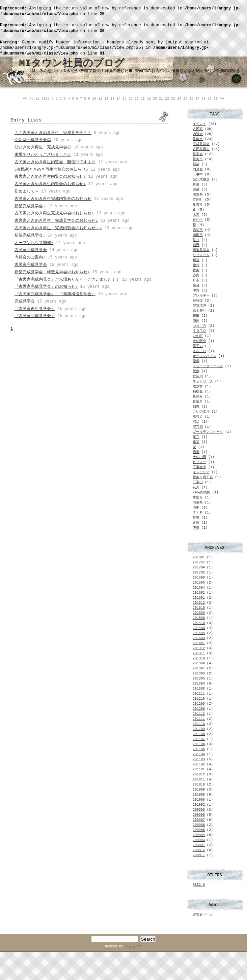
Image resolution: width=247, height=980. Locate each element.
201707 (199, 563)
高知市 (198, 230)
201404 (199, 633)
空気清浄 (199, 306)
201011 (199, 780)
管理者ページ (203, 915)
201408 (199, 628)
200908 (199, 815)
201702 (199, 573)
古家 (196, 523)
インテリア (201, 472)
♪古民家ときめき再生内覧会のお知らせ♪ (51, 170)
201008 (199, 795)
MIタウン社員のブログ (72, 64)
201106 (199, 744)
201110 (199, 724)
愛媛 (196, 371)
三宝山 (198, 482)
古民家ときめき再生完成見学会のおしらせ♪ (54, 213)
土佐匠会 (199, 341)
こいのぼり (201, 412)
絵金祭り (199, 311)
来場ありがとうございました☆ (43, 155)
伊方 (196, 291)
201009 (199, 790)
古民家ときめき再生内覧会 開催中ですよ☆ (55, 162)
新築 (196, 164)
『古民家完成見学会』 (35, 316)
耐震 (196, 260)
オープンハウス (204, 356)
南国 (196, 321)
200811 (199, 855)
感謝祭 (198, 195)
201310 (199, 658)
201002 (199, 805)
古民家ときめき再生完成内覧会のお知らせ (53, 199)
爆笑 (196, 442)
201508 (199, 618)
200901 (199, 845)
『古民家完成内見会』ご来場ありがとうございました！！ (67, 280)
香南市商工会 (203, 477)
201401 (199, 643)
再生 (196, 185)
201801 (199, 557)
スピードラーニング (208, 366)
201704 (199, 568)
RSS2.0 (199, 885)
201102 (199, 764)
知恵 (196, 407)
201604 (199, 588)
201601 (199, 598)
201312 (199, 648)
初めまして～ (27, 191)
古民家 (198, 129)
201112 (199, 714)
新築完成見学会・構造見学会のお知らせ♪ (52, 272)
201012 (199, 775)
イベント (199, 124)
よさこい (199, 351)
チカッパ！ (134, 947)
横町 (196, 316)
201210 (199, 699)
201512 (199, 603)
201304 (199, 684)
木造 (196, 215)
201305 (199, 679)
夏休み (198, 397)
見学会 (198, 154)
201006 (199, 800)
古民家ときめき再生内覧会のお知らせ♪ (50, 177)
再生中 (198, 220)
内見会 (198, 169)
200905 (199, 830)
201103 (199, 759)
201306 (199, 674)
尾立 (196, 437)
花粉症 (198, 301)
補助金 (198, 392)
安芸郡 (198, 427)
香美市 (198, 159)
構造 (196, 452)
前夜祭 (198, 503)
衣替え (198, 417)
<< (25, 99)
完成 (196, 190)
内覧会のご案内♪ (30, 257)
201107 (199, 739)
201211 (199, 694)
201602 (199, 593)
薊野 (196, 245)
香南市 (198, 139)
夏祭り (198, 205)
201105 (199, 749)
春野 (196, 518)
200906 (199, 825)
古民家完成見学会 (31, 250)
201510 (199, 608)
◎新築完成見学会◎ (33, 140)
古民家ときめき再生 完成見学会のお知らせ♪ (56, 221)
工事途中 (199, 467)
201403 (199, 638)
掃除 (196, 422)
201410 (199, 623)
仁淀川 (198, 376)
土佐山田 (199, 457)
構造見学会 (201, 250)
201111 (199, 719)
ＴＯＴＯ (199, 331)
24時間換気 (201, 493)
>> (222, 99)
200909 (199, 810)
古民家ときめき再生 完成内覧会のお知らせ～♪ (58, 228)
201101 (199, 769)
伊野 (196, 528)
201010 (199, 785)
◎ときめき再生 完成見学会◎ (43, 147)
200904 (199, 835)
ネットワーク (203, 381)
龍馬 (196, 361)
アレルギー (201, 296)
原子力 (198, 346)
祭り (196, 240)
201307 (199, 669)
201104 (199, 754)
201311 (199, 653)
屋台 (196, 286)
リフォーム (201, 255)
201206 (199, 709)
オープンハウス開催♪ (34, 243)
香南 (196, 270)
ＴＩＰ (198, 513)
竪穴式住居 (201, 180)
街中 (196, 508)
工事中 (198, 174)
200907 (199, 820)
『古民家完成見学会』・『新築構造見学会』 (55, 294)
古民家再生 (201, 149)
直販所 (198, 402)
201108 (199, 734)
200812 (199, 850)
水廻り (198, 498)
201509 (199, 613)
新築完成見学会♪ (30, 206)
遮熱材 (198, 387)
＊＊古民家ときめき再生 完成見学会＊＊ (53, 133)
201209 (199, 704)
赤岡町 (198, 200)
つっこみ (199, 326)
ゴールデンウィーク (208, 432)
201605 (199, 583)
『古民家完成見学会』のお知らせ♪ (46, 287)
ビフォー (199, 462)
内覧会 (198, 134)
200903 (199, 840)
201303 (199, 689)
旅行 (196, 265)
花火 (196, 487)
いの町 (198, 336)
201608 (199, 578)
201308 (199, 663)
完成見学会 (25, 302)
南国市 (198, 235)
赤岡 (196, 275)
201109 (199, 729)
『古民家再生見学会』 (35, 309)
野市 (196, 281)
